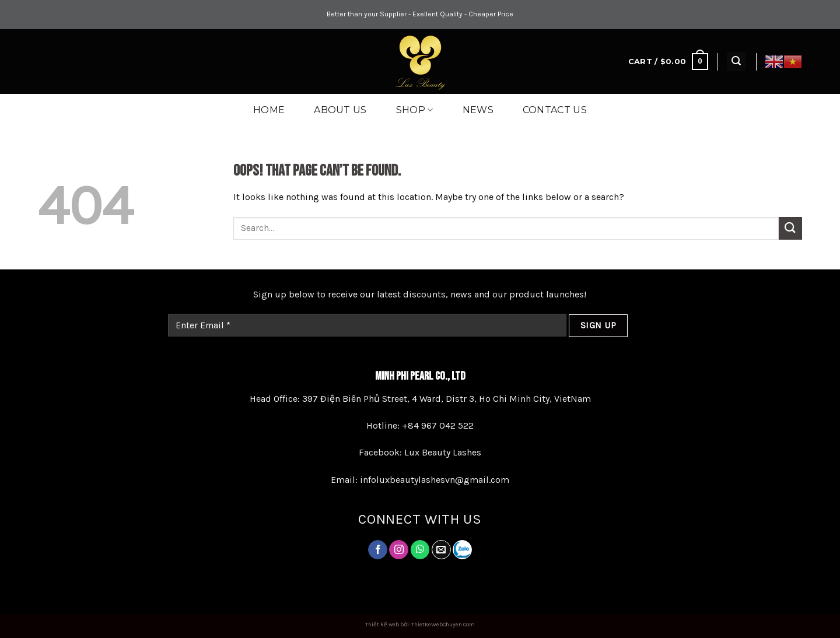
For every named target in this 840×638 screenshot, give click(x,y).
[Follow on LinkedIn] (462, 550)
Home (269, 110)
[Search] (737, 62)
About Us (340, 110)
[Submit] (790, 228)
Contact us (555, 110)
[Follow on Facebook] (378, 550)
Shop (415, 110)
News (478, 110)
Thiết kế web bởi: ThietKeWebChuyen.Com (420, 625)
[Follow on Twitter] (420, 550)
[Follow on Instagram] (399, 550)
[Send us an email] (441, 550)
